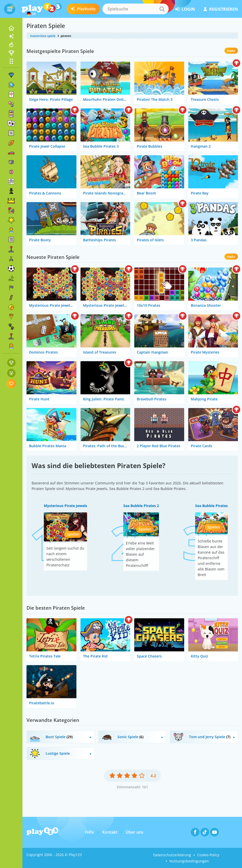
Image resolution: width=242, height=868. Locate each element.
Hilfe (90, 832)
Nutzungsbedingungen (189, 861)
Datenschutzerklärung (172, 855)
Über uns (135, 832)
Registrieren (221, 9)
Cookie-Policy (208, 855)
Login (185, 9)
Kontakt (110, 832)
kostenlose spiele (43, 36)
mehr (231, 51)
